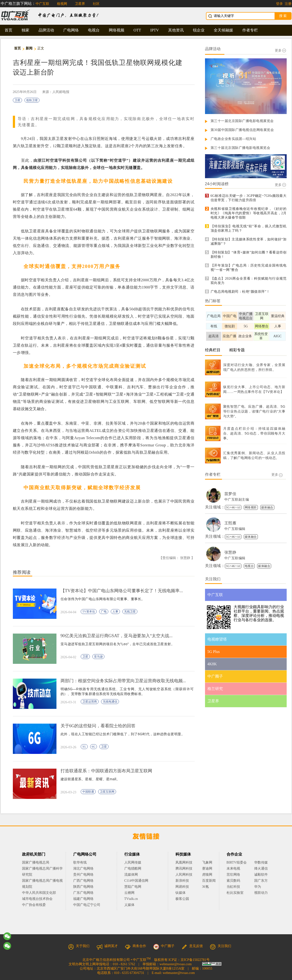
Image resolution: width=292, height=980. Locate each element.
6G (94, 747)
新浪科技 (182, 881)
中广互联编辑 (235, 529)
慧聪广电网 (133, 887)
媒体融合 (267, 507)
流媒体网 (131, 875)
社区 (96, 4)
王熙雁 (230, 523)
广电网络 (71, 30)
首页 (8, 30)
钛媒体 (181, 893)
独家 (25, 30)
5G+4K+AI (233, 507)
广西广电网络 (83, 881)
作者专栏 (250, 30)
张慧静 (230, 552)
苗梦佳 (230, 494)
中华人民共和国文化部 (39, 893)
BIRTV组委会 (237, 862)
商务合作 (135, 946)
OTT (137, 30)
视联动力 (261, 893)
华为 (261, 887)
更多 (280, 50)
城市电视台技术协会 (37, 899)
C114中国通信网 (136, 881)
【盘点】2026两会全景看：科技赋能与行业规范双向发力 (249, 281)
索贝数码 (233, 881)
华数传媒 (261, 862)
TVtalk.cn (131, 899)
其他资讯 (176, 30)
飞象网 (207, 862)
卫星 (17, 100)
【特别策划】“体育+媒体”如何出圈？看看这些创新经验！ (249, 255)
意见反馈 (192, 946)
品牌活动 (46, 30)
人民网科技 (184, 875)
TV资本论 (89, 612)
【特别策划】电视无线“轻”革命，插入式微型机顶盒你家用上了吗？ (249, 228)
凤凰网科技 (184, 862)
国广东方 (261, 881)
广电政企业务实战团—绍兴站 (233, 139)
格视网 (62, 4)
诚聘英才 (107, 946)
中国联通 (88, 792)
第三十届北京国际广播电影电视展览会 (241, 148)
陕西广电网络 (83, 887)
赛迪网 (207, 869)
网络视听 (251, 507)
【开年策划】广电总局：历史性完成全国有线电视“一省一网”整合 (249, 268)
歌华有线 (80, 862)
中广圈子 (164, 946)
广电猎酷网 (133, 869)
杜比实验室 (235, 893)
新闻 (29, 48)
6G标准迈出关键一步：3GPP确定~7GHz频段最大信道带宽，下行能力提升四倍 (249, 198)
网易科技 (182, 887)
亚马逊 (98, 657)
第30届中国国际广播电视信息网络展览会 (242, 130)
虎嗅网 (207, 875)
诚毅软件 (261, 875)
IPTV (155, 30)
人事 (115, 612)
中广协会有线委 (34, 905)
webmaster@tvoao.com (175, 964)
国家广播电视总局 (36, 862)
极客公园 (182, 899)
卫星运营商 (90, 702)
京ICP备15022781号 (195, 960)
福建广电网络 (83, 899)
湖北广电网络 (83, 869)
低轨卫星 (32, 100)
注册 (288, 4)
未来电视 (233, 869)
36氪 (205, 887)
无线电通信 (110, 702)
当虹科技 (233, 887)
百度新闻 (209, 881)
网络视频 (117, 30)
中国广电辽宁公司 (87, 905)
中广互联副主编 (237, 500)
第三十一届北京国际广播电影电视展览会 (242, 121)
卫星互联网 (107, 792)
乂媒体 (129, 905)
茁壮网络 (233, 875)
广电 (104, 612)
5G (84, 747)
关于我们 (79, 946)
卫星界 (80, 4)
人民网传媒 (133, 862)
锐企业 (199, 30)
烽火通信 (261, 869)
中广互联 (42, 4)
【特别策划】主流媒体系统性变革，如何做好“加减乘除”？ (249, 241)
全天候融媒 (223, 30)
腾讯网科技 (184, 869)
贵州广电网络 (83, 875)
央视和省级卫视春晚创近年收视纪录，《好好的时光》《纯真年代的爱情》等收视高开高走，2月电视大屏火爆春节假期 (249, 213)
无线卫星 (130, 612)
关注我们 (221, 946)
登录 (279, 4)
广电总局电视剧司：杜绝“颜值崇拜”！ (240, 292)
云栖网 (129, 893)
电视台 (94, 30)
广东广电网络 (83, 893)
